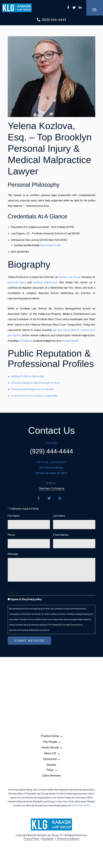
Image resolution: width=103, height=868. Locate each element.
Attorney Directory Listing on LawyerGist (34, 396)
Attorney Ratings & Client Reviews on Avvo (35, 383)
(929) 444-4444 (51, 20)
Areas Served (50, 748)
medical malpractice (45, 282)
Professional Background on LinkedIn (32, 389)
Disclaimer (48, 839)
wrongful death (70, 341)
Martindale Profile (50, 245)
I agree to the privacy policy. (26, 599)
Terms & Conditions (68, 839)
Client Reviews (51, 776)
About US (50, 753)
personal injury (17, 282)
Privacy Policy (31, 839)
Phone (12, 535)
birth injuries (25, 341)
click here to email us (51, 488)
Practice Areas (50, 736)
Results (51, 765)
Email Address (62, 535)
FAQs (50, 770)
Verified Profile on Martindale (28, 376)
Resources (50, 759)
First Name (14, 516)
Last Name (60, 516)
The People (50, 742)
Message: (13, 554)
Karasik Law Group (69, 277)
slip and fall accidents (66, 330)
